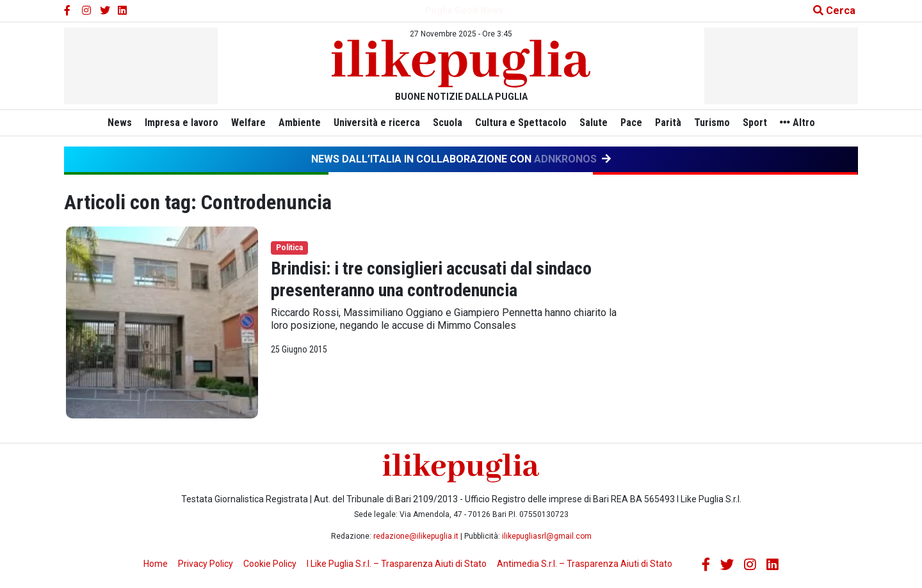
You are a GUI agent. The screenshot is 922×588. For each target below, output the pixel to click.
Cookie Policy (270, 564)
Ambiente (300, 123)
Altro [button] (797, 123)
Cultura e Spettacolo (521, 123)
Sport (755, 123)
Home (156, 564)
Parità (668, 123)
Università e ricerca (377, 123)
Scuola (448, 123)
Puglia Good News (464, 10)
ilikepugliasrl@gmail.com (547, 536)
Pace (631, 123)
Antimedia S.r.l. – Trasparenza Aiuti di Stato (585, 564)
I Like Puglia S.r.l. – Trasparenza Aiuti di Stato (397, 564)
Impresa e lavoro (182, 123)
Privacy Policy (206, 564)
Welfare (248, 123)
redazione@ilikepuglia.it (416, 536)
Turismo (712, 123)
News (120, 123)
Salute (594, 123)
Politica (289, 248)
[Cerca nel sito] (829, 11)
